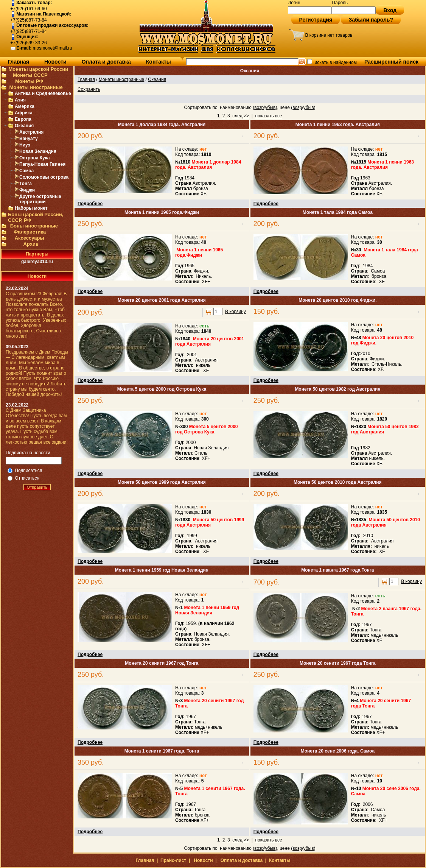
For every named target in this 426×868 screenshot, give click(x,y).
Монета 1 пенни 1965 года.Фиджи (162, 212)
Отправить (37, 487)
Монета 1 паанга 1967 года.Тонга (337, 570)
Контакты (159, 62)
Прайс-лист (173, 860)
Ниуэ (25, 145)
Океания (24, 126)
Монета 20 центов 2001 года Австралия (162, 300)
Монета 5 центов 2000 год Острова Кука (162, 389)
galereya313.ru (37, 262)
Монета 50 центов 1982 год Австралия (337, 389)
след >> (241, 116)
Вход (390, 10)
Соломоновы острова (44, 177)
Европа (23, 119)
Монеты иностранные (36, 87)
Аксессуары (30, 238)
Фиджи (27, 190)
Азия (20, 100)
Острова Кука (34, 158)
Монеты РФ (29, 81)
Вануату (29, 139)
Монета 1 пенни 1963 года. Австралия (338, 125)
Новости (55, 62)
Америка (25, 106)
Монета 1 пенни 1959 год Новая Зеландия (162, 570)
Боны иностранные (34, 226)
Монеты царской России (38, 69)
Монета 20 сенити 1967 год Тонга (162, 663)
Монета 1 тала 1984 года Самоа (338, 212)
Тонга (26, 184)
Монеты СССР (30, 75)
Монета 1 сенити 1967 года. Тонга (162, 751)
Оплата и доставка (106, 62)
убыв (270, 108)
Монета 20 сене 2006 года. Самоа (338, 751)
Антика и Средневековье (43, 94)
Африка (24, 113)
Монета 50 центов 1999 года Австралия (162, 482)
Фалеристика (30, 232)
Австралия (31, 132)
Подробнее (90, 204)
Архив (31, 244)
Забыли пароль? (371, 20)
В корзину (236, 312)
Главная (18, 62)
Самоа (26, 171)
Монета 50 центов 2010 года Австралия (338, 482)
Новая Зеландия (38, 151)
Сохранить (89, 89)
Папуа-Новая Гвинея (42, 164)
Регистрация (316, 20)
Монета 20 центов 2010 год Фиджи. (337, 300)
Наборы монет (31, 208)
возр (259, 108)
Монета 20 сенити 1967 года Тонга (338, 663)
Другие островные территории (40, 199)
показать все (269, 116)
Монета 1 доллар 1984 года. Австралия (162, 125)
